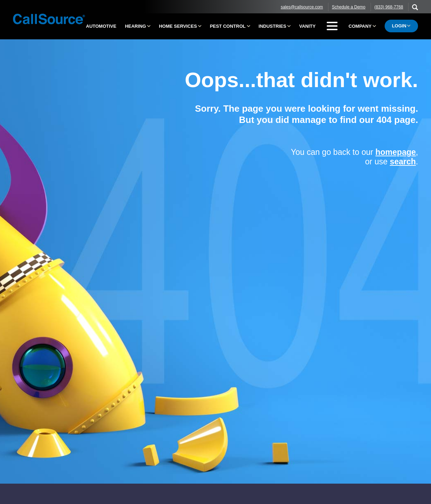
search (403, 162)
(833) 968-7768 (389, 7)
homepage (396, 152)
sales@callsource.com (302, 7)
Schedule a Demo (349, 7)
